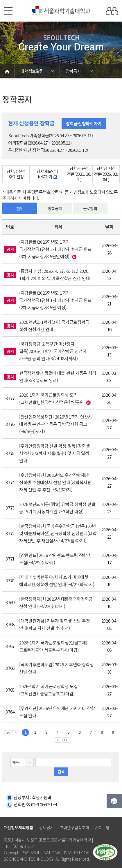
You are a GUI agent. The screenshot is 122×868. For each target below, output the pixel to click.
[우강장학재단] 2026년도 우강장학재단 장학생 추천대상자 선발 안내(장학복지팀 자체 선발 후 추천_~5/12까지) (55, 482)
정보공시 (46, 827)
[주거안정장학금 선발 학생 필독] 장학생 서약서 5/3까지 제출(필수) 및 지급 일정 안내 (54, 453)
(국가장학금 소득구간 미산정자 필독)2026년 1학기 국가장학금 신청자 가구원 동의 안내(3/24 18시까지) (53, 351)
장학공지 (55, 208)
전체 (20, 208)
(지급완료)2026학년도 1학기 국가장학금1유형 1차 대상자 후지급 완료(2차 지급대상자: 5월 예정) (55, 300)
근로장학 (90, 208)
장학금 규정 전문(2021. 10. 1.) (79, 174)
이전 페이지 (16, 732)
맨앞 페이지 (8, 732)
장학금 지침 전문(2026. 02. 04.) (106, 174)
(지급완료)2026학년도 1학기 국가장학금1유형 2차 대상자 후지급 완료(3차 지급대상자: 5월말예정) (55, 249)
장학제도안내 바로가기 (48, 174)
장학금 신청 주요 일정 (16, 174)
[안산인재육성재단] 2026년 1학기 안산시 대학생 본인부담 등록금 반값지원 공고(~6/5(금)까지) (56, 424)
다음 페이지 (58, 740)
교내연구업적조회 (74, 827)
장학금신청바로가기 (84, 123)
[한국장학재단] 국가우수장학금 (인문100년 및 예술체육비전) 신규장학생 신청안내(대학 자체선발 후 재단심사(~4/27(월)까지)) (58, 533)
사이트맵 (102, 827)
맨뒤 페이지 (66, 740)
